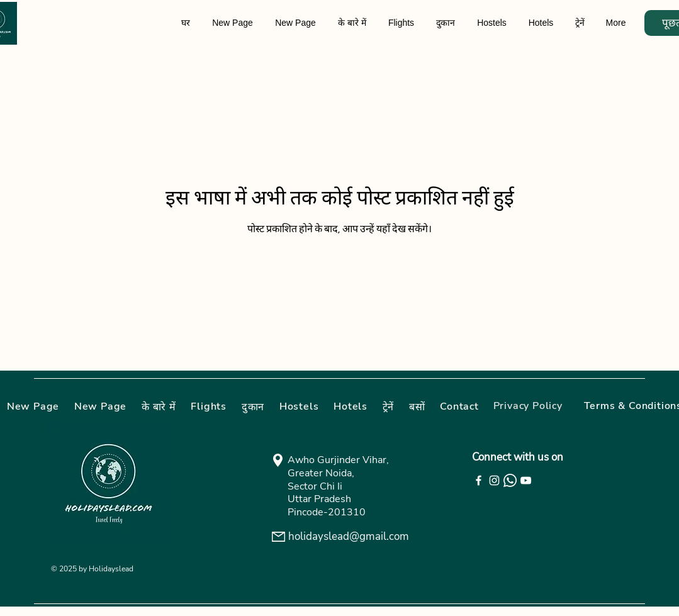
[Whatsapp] (510, 480)
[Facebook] (479, 480)
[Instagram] (494, 480)
